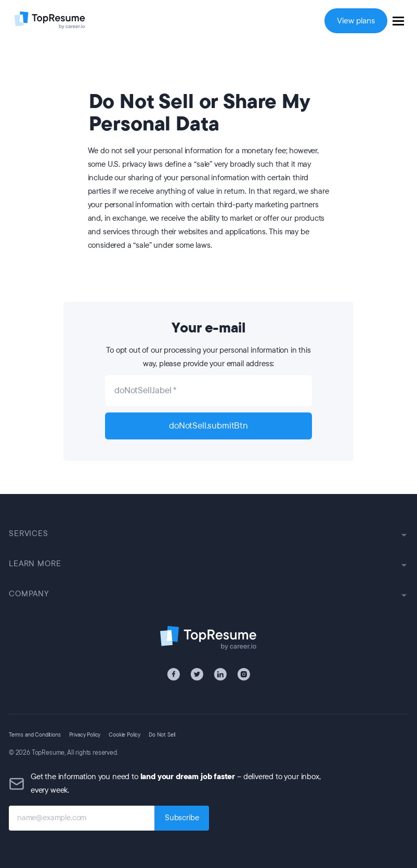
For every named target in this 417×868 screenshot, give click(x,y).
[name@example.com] (82, 818)
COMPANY (208, 594)
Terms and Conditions (35, 735)
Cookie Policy (125, 735)
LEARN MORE (208, 564)
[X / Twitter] (197, 674)
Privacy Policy (85, 735)
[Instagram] (244, 674)
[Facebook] (173, 674)
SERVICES (208, 534)
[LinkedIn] (220, 674)
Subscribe (182, 818)
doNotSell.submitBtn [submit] (208, 426)
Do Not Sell (162, 735)
